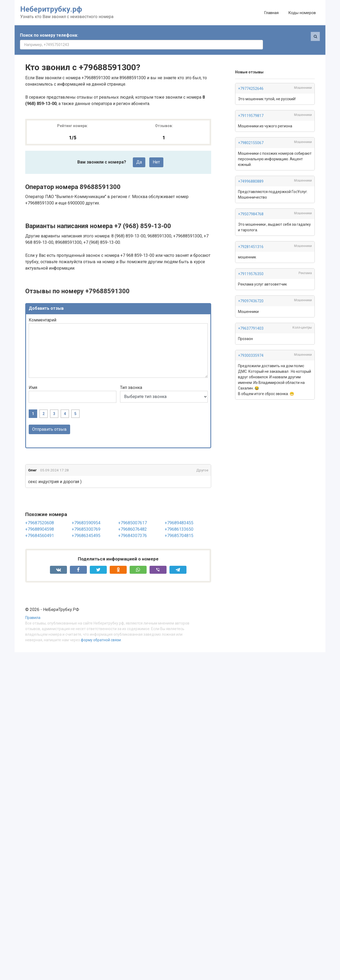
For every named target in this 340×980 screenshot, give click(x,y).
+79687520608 (40, 514)
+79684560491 (40, 526)
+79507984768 (251, 205)
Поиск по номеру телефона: (49, 35)
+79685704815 (179, 526)
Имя (33, 378)
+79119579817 (251, 106)
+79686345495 (86, 526)
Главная (271, 13)
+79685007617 (133, 514)
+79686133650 (179, 520)
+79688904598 (40, 520)
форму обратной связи (101, 631)
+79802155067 (251, 133)
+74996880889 (251, 172)
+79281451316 (251, 237)
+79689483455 (179, 514)
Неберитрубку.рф (51, 9)
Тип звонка (131, 378)
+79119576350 (251, 265)
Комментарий (42, 311)
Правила (33, 609)
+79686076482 (133, 520)
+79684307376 (133, 526)
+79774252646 (251, 79)
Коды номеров (302, 13)
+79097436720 (251, 292)
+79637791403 (251, 319)
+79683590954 (86, 514)
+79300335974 (251, 346)
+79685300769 (86, 520)
